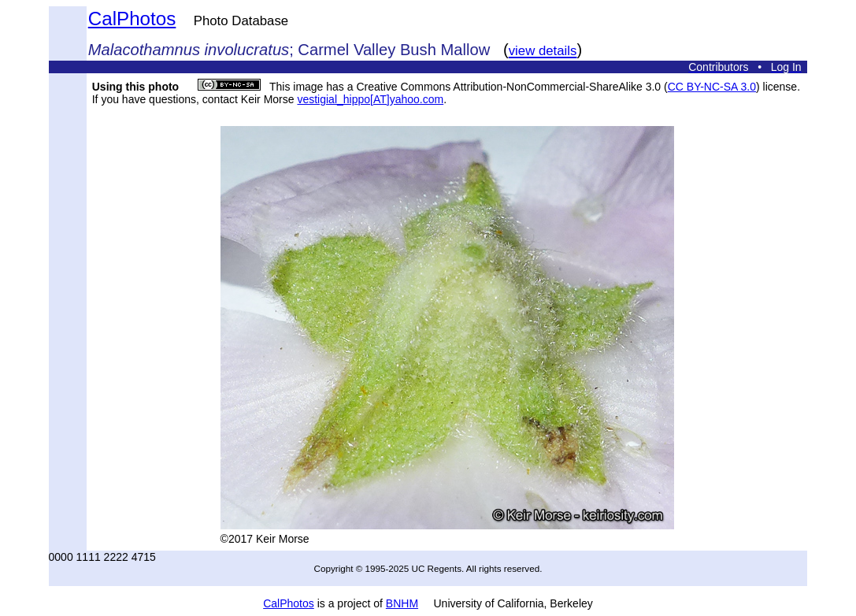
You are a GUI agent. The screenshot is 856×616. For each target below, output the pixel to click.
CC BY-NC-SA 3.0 (712, 87)
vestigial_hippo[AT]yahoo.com (370, 99)
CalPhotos (132, 19)
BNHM (402, 603)
